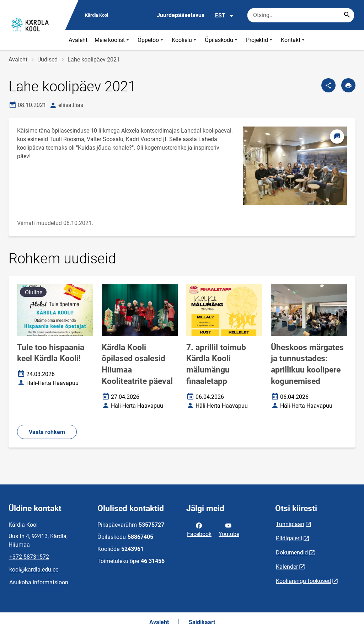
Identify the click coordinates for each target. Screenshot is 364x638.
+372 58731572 (29, 557)
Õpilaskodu (222, 40)
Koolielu (185, 40)
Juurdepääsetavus (181, 15)
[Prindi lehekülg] (348, 85)
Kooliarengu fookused (303, 581)
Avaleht (78, 40)
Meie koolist (113, 40)
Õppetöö (151, 40)
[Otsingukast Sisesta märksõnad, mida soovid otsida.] (301, 15)
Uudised (47, 60)
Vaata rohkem (47, 432)
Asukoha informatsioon (39, 582)
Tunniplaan (290, 524)
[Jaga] (328, 85)
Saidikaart (202, 622)
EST (224, 16)
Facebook (199, 529)
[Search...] (347, 15)
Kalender (287, 567)
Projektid (260, 40)
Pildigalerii (289, 538)
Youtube (229, 529)
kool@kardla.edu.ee (34, 570)
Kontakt (293, 40)
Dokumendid (292, 553)
